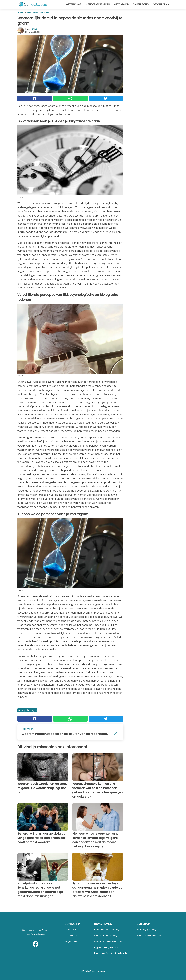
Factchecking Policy (107, 930)
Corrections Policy (106, 936)
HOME (20, 13)
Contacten (72, 936)
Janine (34, 29)
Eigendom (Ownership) (109, 947)
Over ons (71, 930)
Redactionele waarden (109, 941)
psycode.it (71, 941)
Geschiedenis (161, 4)
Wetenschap (73, 4)
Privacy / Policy (147, 930)
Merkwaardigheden (98, 4)
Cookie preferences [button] (150, 936)
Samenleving (141, 4)
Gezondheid (121, 4)
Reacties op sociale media (111, 953)
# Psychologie (27, 710)
